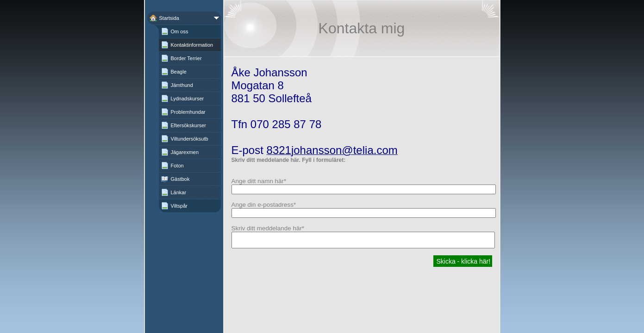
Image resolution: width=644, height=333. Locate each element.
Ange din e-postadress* (264, 205)
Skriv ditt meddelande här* (268, 228)
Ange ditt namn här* (259, 181)
